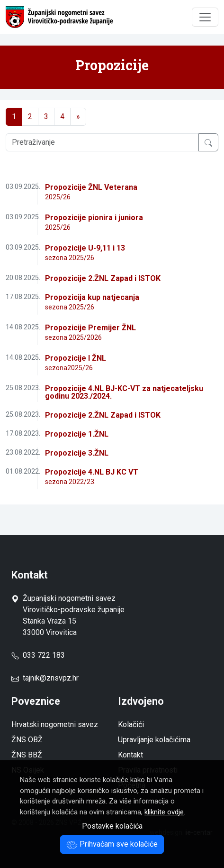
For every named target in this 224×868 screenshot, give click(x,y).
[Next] (78, 117)
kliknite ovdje (164, 812)
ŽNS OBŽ (27, 740)
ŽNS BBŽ (27, 755)
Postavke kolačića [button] (112, 826)
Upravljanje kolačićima (154, 740)
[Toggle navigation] (205, 17)
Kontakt (130, 755)
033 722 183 (38, 655)
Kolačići (131, 724)
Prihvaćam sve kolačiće (112, 844)
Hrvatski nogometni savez (55, 724)
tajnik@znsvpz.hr (51, 678)
